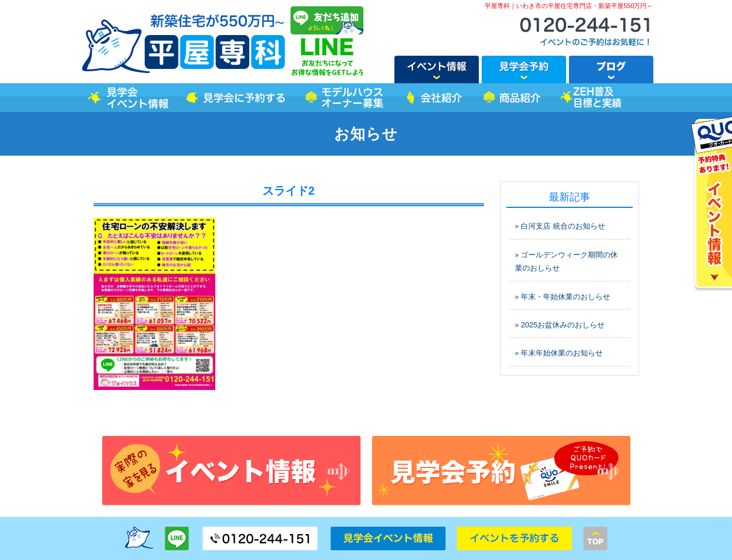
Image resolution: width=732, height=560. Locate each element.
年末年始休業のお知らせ (562, 353)
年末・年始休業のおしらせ (566, 297)
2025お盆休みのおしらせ (563, 325)
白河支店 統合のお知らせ (563, 226)
